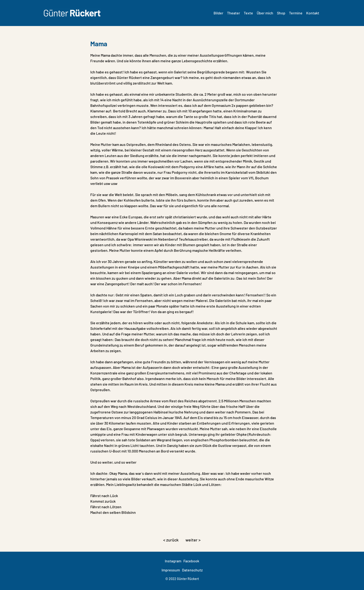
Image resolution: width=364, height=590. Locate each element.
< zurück (171, 540)
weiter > (193, 540)
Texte (248, 13)
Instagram (173, 561)
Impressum (171, 570)
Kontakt (313, 13)
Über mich (265, 13)
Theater (234, 13)
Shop (281, 13)
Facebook (191, 561)
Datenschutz (192, 570)
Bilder (218, 13)
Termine (296, 13)
